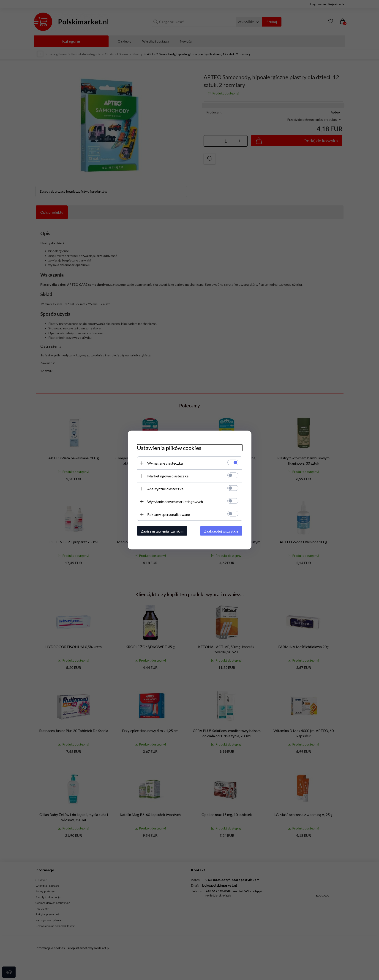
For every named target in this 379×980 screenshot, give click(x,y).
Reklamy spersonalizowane (169, 514)
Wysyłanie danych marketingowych (175, 502)
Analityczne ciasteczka (165, 489)
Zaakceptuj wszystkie (221, 531)
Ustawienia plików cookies (169, 448)
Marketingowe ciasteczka (168, 476)
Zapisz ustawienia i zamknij (162, 531)
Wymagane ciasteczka (165, 463)
